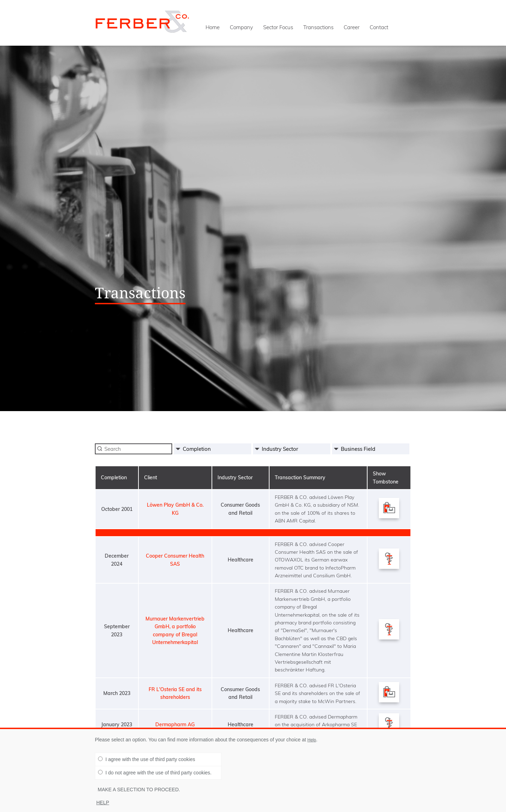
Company (241, 27)
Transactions (318, 27)
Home (213, 27)
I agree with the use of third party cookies (147, 759)
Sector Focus (278, 27)
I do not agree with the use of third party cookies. (155, 773)
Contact (379, 27)
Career (352, 27)
